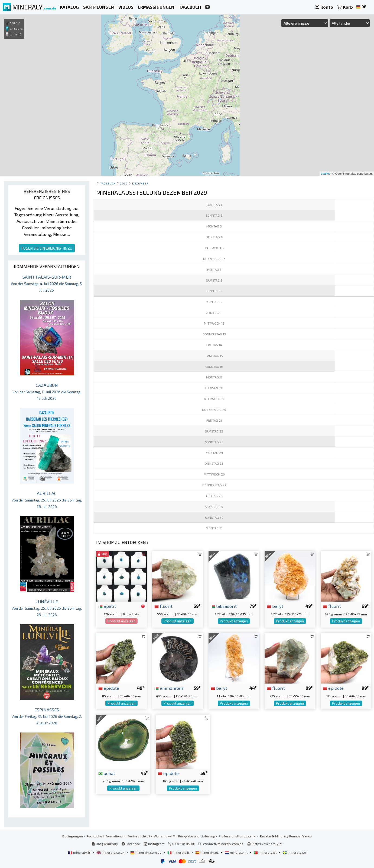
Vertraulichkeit (139, 836)
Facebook (131, 844)
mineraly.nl (237, 852)
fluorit (163, 606)
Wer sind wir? (164, 836)
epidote (109, 688)
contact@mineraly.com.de (223, 844)
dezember (140, 183)
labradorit (224, 606)
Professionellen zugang (238, 836)
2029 (124, 183)
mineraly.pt (265, 852)
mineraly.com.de (146, 852)
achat (107, 773)
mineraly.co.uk (111, 852)
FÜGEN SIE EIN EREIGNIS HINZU (47, 248)
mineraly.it (179, 852)
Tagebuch (108, 183)
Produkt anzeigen (121, 621)
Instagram (154, 844)
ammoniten (169, 688)
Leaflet (325, 174)
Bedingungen (73, 836)
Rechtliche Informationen (105, 836)
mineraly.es (207, 852)
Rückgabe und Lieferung (197, 836)
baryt (275, 606)
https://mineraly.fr (267, 844)
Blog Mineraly (105, 844)
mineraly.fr (80, 852)
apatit (107, 606)
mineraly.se (294, 852)
